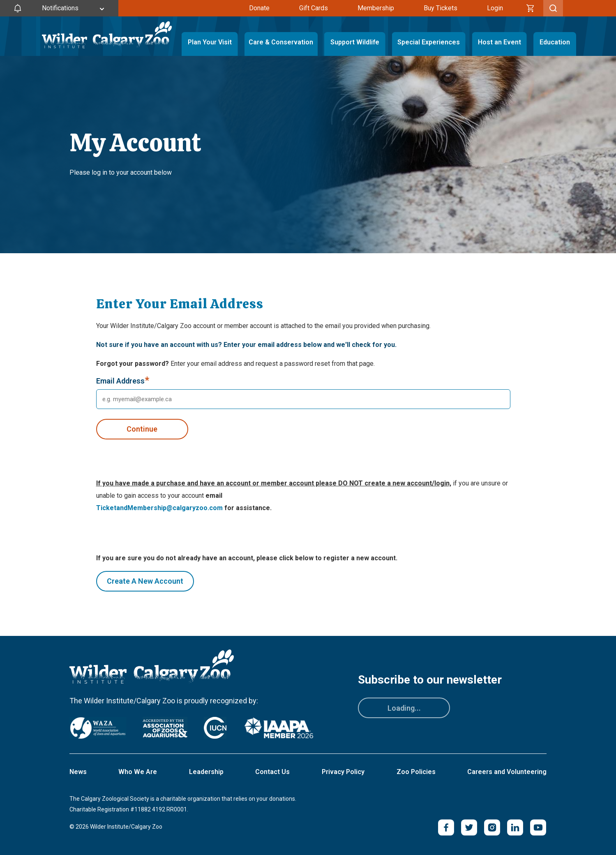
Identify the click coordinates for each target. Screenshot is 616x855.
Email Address (123, 381)
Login (495, 8)
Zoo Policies (416, 772)
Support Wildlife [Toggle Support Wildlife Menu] (355, 42)
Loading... (404, 708)
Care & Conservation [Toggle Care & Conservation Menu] (281, 42)
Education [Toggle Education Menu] (555, 42)
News (78, 772)
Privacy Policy (343, 772)
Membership (376, 8)
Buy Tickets (441, 8)
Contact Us (272, 772)
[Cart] (531, 8)
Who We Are (138, 772)
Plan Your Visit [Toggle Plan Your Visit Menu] (210, 42)
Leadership (206, 772)
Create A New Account (145, 581)
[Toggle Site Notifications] (59, 8)
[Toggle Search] (553, 8)
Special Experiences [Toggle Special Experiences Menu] (429, 42)
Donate (259, 8)
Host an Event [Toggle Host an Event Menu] (499, 42)
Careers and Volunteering (507, 772)
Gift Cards (314, 8)
